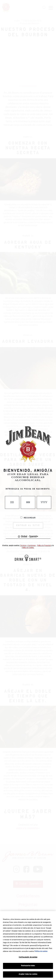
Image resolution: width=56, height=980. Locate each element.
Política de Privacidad (44, 546)
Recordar (30, 518)
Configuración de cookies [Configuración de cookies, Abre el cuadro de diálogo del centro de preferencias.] (28, 957)
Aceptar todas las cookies (28, 974)
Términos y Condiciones (28, 546)
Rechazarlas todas (28, 966)
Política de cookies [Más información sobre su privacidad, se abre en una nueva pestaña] (41, 952)
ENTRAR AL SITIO (28, 525)
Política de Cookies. (28, 548)
